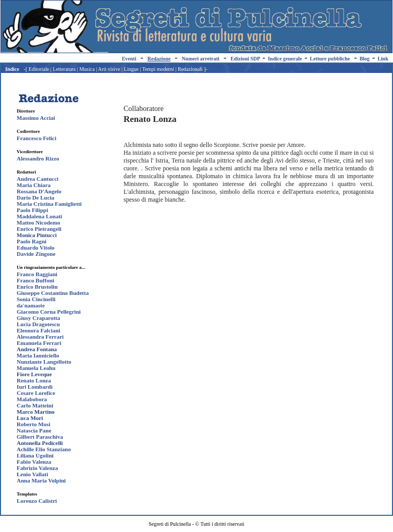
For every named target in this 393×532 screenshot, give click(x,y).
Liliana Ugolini (35, 455)
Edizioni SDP (245, 59)
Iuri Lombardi (35, 387)
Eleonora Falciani (38, 330)
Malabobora (32, 399)
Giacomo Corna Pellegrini (49, 312)
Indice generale (285, 59)
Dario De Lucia (35, 197)
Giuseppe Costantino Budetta (53, 293)
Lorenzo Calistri (37, 501)
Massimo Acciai (36, 118)
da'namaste (31, 305)
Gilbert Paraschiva (40, 437)
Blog (365, 59)
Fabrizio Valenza (37, 468)
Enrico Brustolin (37, 287)
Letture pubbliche (330, 59)
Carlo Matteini (35, 405)
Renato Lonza (34, 380)
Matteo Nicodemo (38, 222)
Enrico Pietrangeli (39, 229)
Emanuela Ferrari (39, 343)
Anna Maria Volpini (41, 480)
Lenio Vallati (32, 474)
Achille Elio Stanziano (44, 449)
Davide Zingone (36, 254)
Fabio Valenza (34, 462)
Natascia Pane (34, 430)
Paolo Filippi (32, 210)
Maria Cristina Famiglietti (49, 204)
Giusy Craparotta (38, 318)
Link (383, 59)
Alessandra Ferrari (40, 337)
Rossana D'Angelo (39, 191)
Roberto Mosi (33, 424)
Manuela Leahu (36, 368)
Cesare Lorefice (36, 393)
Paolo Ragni (32, 241)
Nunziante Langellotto (44, 362)
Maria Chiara (34, 185)
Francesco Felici (36, 138)
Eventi (129, 59)
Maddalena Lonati (39, 216)
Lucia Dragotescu (38, 324)
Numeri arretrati (201, 59)
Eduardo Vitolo (35, 248)
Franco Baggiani (37, 274)
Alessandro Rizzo (38, 158)
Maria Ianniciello (38, 355)
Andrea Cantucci (38, 179)
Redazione (159, 59)
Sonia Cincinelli (36, 299)
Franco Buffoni (35, 280)
